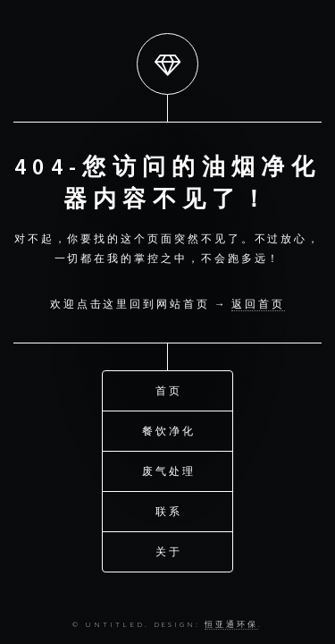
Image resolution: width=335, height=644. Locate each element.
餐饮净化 (169, 430)
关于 (169, 551)
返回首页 (258, 304)
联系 (169, 510)
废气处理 (169, 470)
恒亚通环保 (231, 624)
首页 (169, 390)
